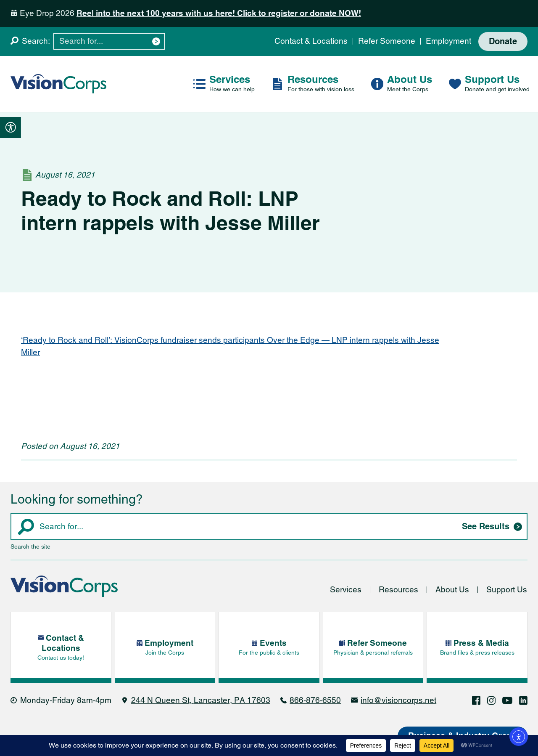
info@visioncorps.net (398, 700)
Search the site (30, 546)
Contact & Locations (311, 41)
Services (346, 590)
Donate (503, 41)
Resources (398, 590)
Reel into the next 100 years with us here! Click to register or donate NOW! (219, 13)
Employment (448, 41)
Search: (36, 41)
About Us (452, 590)
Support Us (507, 590)
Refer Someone (387, 41)
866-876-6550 (315, 700)
